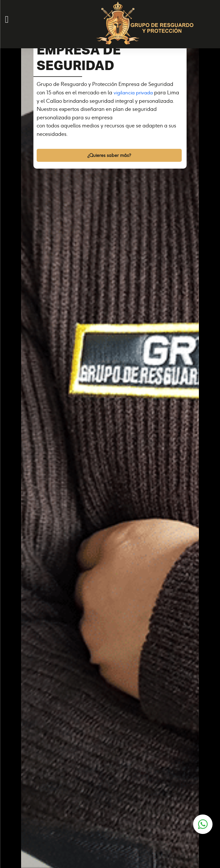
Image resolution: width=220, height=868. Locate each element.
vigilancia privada (133, 93)
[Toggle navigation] (4, 47)
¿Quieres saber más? (109, 155)
